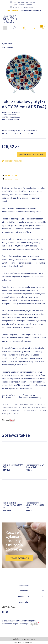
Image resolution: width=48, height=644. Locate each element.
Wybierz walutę (7, 44)
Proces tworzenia (19, 558)
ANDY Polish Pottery (9, 607)
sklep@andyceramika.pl (31, 10)
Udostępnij (6, 420)
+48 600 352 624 (12, 10)
